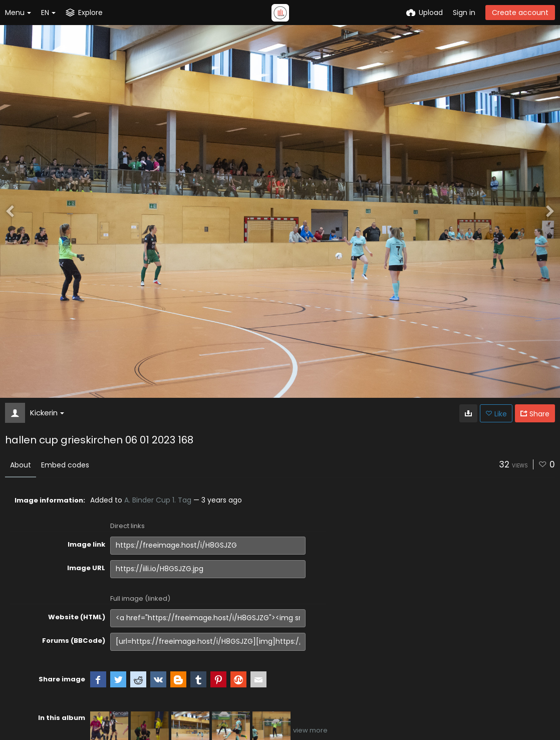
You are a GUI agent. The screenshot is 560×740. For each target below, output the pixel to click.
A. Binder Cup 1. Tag (158, 500)
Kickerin (47, 413)
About (21, 465)
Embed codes (65, 465)
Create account (520, 13)
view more (310, 730)
